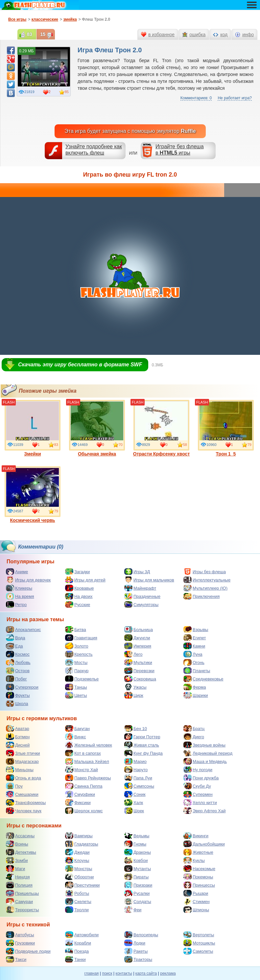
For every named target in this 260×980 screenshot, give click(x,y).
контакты (124, 973)
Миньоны (20, 770)
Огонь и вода (24, 778)
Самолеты (198, 951)
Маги (15, 869)
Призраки (138, 885)
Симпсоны (139, 786)
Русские (78, 604)
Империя (138, 646)
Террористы (22, 910)
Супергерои (22, 687)
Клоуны (77, 860)
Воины (17, 844)
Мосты (76, 662)
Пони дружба (201, 778)
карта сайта (146, 973)
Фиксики (78, 802)
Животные (198, 852)
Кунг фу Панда (143, 753)
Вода (15, 638)
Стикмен (197, 901)
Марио (135, 761)
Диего (194, 737)
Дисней (18, 745)
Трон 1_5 (226, 428)
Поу (14, 786)
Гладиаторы (82, 844)
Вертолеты (199, 935)
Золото (77, 646)
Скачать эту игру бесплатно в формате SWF (80, 365)
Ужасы (135, 687)
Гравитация (81, 638)
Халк (134, 802)
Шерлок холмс (84, 811)
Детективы (21, 852)
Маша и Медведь (205, 761)
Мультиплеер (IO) (205, 588)
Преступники (82, 885)
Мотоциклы (199, 943)
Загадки (77, 572)
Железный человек (89, 745)
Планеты (197, 671)
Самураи (19, 901)
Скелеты (78, 901)
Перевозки (139, 671)
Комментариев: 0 (196, 98)
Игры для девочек (28, 580)
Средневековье (203, 679)
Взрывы (196, 629)
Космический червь (33, 495)
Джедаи (77, 852)
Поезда (77, 951)
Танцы (76, 687)
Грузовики (20, 943)
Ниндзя (18, 877)
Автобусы (20, 935)
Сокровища (140, 679)
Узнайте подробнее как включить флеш (94, 150)
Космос (18, 654)
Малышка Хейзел (87, 761)
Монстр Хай (82, 770)
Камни (194, 646)
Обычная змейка (97, 428)
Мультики (138, 662)
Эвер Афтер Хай (204, 811)
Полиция (19, 885)
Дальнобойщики (204, 844)
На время (20, 596)
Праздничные (142, 596)
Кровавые (80, 588)
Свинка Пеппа (84, 786)
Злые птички (23, 753)
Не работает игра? (235, 98)
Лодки (135, 943)
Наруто (136, 770)
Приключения (201, 596)
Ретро (16, 604)
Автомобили (82, 935)
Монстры (79, 869)
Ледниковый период (208, 753)
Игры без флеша (205, 572)
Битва (76, 629)
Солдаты (138, 901)
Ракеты (136, 951)
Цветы (76, 695)
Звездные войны (204, 745)
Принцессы (199, 885)
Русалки (137, 893)
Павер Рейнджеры (88, 778)
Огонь (194, 662)
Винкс (75, 737)
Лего (133, 654)
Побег (16, 679)
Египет (195, 638)
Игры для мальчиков (149, 580)
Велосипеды (141, 935)
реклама (168, 973)
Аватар (18, 728)
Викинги (196, 836)
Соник (135, 794)
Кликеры (19, 588)
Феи (133, 910)
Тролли (77, 910)
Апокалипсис (23, 629)
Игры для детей (85, 580)
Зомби (17, 860)
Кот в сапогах (83, 753)
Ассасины (20, 836)
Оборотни (79, 877)
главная (91, 973)
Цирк (134, 695)
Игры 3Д (137, 572)
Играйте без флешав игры (180, 150)
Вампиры (79, 836)
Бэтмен (18, 737)
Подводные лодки (28, 951)
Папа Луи (138, 778)
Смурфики (80, 794)
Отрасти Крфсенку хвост (162, 428)
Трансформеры (26, 802)
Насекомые (199, 869)
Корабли (78, 943)
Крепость (79, 654)
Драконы (138, 852)
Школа (17, 703)
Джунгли (137, 638)
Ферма (195, 687)
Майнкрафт (140, 588)
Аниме (17, 572)
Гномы (135, 844)
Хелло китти (200, 802)
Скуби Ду (197, 786)
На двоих (79, 596)
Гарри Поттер (142, 737)
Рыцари (196, 893)
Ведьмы (137, 836)
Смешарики (22, 794)
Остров (18, 671)
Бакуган (77, 728)
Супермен (198, 794)
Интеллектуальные (207, 580)
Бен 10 (136, 728)
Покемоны (198, 877)
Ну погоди (198, 770)
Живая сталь (142, 745)
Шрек (134, 811)
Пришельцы (22, 893)
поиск (107, 973)
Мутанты (138, 869)
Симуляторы (141, 604)
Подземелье (82, 679)
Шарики (196, 695)
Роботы (77, 893)
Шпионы (196, 910)
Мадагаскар (22, 761)
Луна (193, 654)
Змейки (33, 428)
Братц (194, 728)
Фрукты (18, 695)
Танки (75, 959)
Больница (139, 629)
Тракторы (138, 959)
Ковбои (136, 860)
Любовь (18, 662)
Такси (16, 959)
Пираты (136, 877)
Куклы (194, 860)
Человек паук (24, 811)
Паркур (77, 671)
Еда (14, 646)
